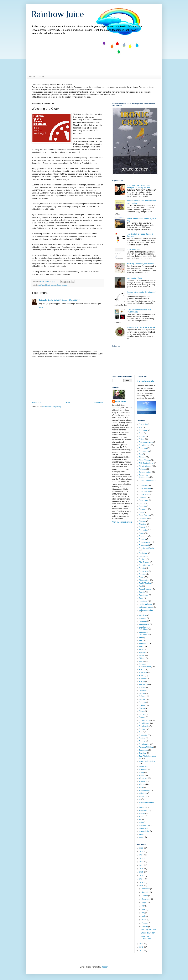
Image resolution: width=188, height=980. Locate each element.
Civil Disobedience (146, 463)
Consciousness (145, 488)
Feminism (143, 559)
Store (41, 76)
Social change (62, 285)
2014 (142, 944)
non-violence (144, 825)
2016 (142, 882)
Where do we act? (148, 933)
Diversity (142, 527)
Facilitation (143, 553)
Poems (142, 669)
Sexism (142, 708)
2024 (142, 855)
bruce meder (121, 401)
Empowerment (145, 542)
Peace (141, 661)
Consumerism (144, 491)
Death (141, 512)
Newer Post (37, 403)
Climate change (51, 285)
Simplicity (143, 714)
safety (141, 834)
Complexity (143, 485)
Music (141, 649)
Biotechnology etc (146, 442)
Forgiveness (144, 571)
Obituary (142, 658)
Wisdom (142, 781)
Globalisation (144, 580)
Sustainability (144, 744)
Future (142, 577)
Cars (141, 454)
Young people (144, 790)
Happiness (143, 601)
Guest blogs (144, 595)
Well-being (143, 778)
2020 (142, 869)
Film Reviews (144, 562)
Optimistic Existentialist (49, 300)
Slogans (142, 717)
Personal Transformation (145, 665)
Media (141, 637)
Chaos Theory (144, 460)
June (144, 909)
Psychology (143, 684)
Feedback (143, 556)
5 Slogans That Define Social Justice (141, 327)
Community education (147, 480)
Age (140, 427)
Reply (41, 307)
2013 (142, 947)
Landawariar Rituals (134, 278)
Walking (142, 775)
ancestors (143, 796)
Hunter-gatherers (146, 604)
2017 (142, 879)
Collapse (142, 469)
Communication (145, 472)
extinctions (143, 810)
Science (142, 705)
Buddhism (143, 448)
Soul (141, 732)
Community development (144, 476)
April (143, 916)
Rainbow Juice (58, 14)
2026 (142, 848)
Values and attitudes (147, 761)
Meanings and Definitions (144, 633)
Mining (142, 646)
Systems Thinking (146, 747)
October (145, 896)
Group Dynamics (145, 589)
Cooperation (144, 494)
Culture (142, 503)
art (140, 799)
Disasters (143, 524)
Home (32, 76)
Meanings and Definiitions (144, 628)
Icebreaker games (146, 607)
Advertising (143, 424)
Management (144, 624)
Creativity (143, 497)
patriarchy (143, 828)
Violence (142, 766)
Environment (144, 545)
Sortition (142, 729)
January (145, 927)
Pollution (142, 678)
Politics (142, 675)
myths (141, 822)
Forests (142, 568)
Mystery (142, 652)
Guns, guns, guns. (134, 249)
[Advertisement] (68, 380)
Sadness (142, 702)
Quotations (143, 690)
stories (142, 837)
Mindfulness (144, 643)
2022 (142, 862)
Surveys (142, 741)
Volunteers (143, 769)
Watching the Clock (149, 930)
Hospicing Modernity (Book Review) (141, 264)
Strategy (142, 738)
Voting (141, 772)
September (146, 899)
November (146, 892)
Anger (141, 433)
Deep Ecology (144, 515)
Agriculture (143, 430)
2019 (142, 872)
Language (143, 621)
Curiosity (142, 506)
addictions (143, 793)
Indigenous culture (146, 610)
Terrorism (143, 753)
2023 (142, 858)
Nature (142, 655)
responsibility (144, 831)
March (144, 920)
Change (142, 457)
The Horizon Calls (145, 381)
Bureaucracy (144, 451)
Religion (142, 699)
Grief (141, 586)
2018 (142, 876)
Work (141, 787)
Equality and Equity (147, 548)
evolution (142, 807)
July (143, 906)
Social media (144, 726)
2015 (142, 886)
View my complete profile (122, 522)
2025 (142, 851)
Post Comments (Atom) (51, 407)
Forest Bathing (145, 565)
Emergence (143, 536)
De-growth (143, 509)
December (146, 889)
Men (141, 640)
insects (142, 816)
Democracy (143, 518)
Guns (141, 598)
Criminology (144, 500)
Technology (143, 750)
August (144, 903)
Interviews (143, 615)
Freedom (142, 574)
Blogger (105, 967)
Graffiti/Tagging (145, 583)
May (143, 913)
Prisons (142, 681)
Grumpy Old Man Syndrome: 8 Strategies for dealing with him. (139, 186)
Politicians (143, 672)
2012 (142, 951)
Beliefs (142, 439)
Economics (143, 530)
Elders (141, 533)
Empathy (142, 539)
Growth (142, 592)
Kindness (143, 618)
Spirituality (143, 735)
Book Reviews (145, 445)
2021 (142, 865)
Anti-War (41, 285)
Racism (142, 693)
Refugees (143, 696)
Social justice (144, 723)
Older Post (99, 403)
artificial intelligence (147, 802)
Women (142, 784)
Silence (142, 711)
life (140, 819)
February (145, 923)
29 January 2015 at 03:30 (69, 300)
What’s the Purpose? (146, 937)
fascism (142, 813)
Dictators (142, 521)
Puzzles (142, 687)
